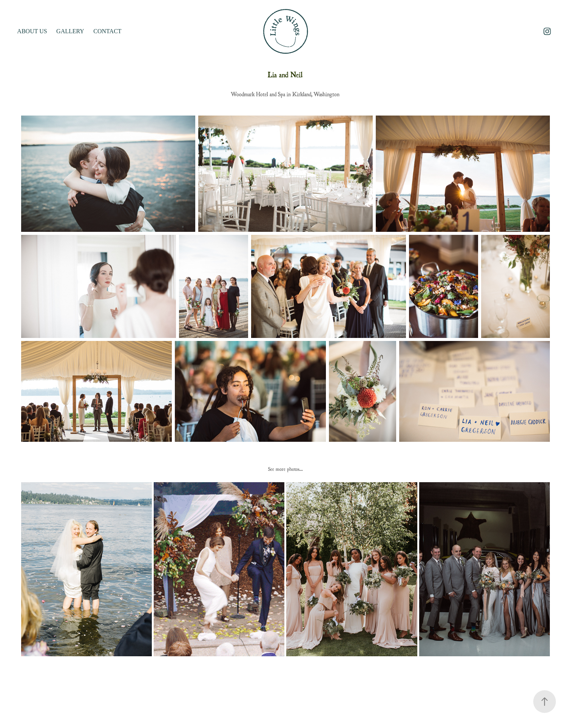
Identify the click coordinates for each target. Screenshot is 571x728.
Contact (107, 31)
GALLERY (70, 31)
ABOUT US (32, 31)
